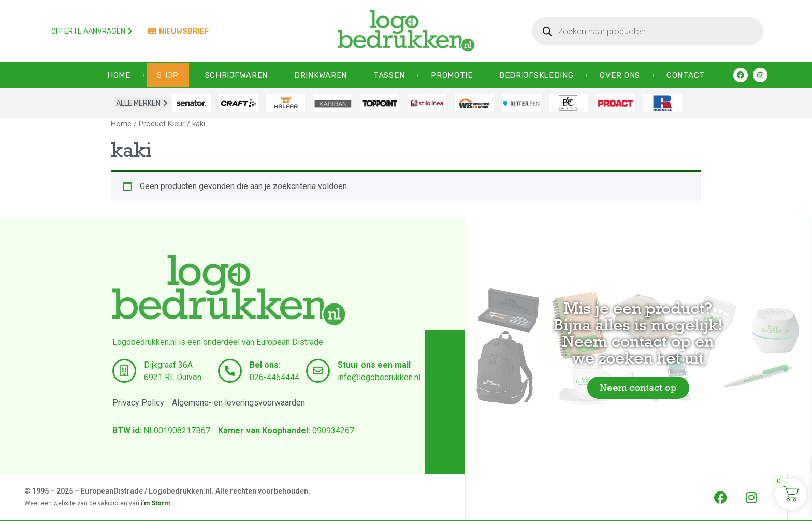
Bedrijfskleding (536, 75)
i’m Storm (155, 503)
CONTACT (686, 75)
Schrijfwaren (236, 75)
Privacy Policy (138, 403)
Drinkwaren (321, 75)
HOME (119, 75)
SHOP (168, 75)
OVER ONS (620, 75)
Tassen (389, 75)
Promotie (452, 75)
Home (121, 124)
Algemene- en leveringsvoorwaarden (238, 403)
